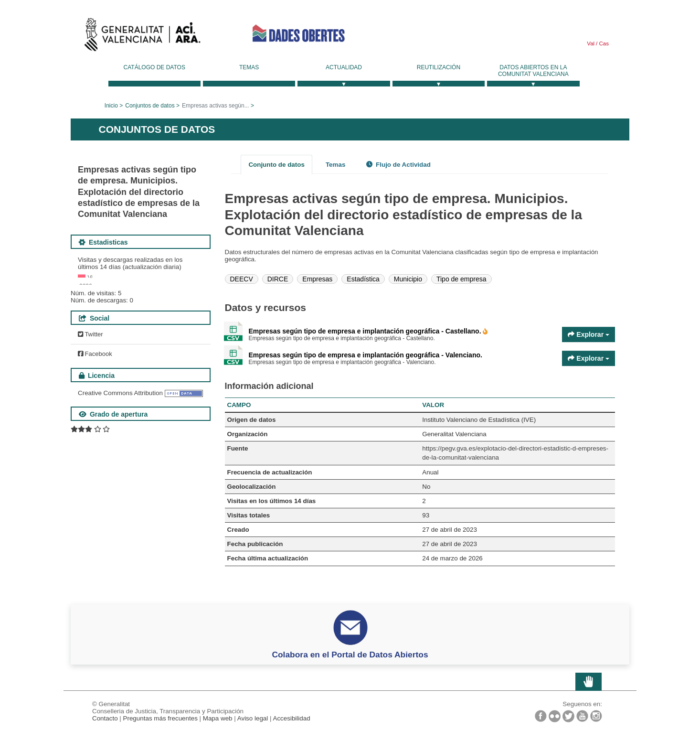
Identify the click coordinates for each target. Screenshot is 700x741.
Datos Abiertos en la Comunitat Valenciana (533, 71)
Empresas (317, 279)
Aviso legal (253, 718)
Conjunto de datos (276, 165)
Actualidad (344, 67)
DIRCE (278, 279)
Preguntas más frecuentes (160, 718)
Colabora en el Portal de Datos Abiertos (350, 655)
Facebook (95, 465)
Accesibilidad (291, 718)
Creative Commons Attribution (120, 504)
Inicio (111, 106)
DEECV (242, 279)
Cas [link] (603, 43)
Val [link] (591, 43)
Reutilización (439, 67)
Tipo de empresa (461, 279)
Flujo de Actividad (398, 165)
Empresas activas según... (216, 106)
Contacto (105, 718)
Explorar (589, 334)
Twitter (90, 445)
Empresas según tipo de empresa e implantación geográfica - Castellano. (366, 331)
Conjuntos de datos (150, 106)
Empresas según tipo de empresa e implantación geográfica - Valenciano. (366, 355)
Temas (249, 67)
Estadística (363, 279)
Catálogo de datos (154, 67)
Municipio (408, 279)
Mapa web (218, 718)
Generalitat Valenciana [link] (142, 37)
